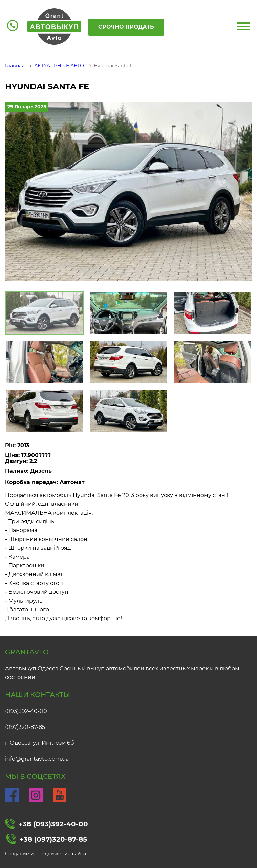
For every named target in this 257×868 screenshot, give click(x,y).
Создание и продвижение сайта (46, 854)
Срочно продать (126, 27)
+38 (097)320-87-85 (47, 839)
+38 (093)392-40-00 (47, 824)
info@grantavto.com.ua (37, 759)
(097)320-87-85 (25, 727)
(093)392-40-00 (26, 711)
